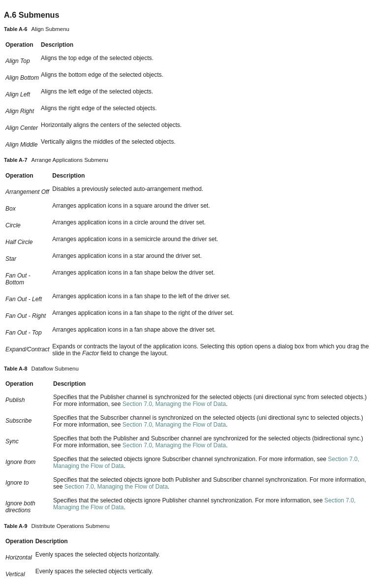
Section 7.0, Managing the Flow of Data (174, 404)
